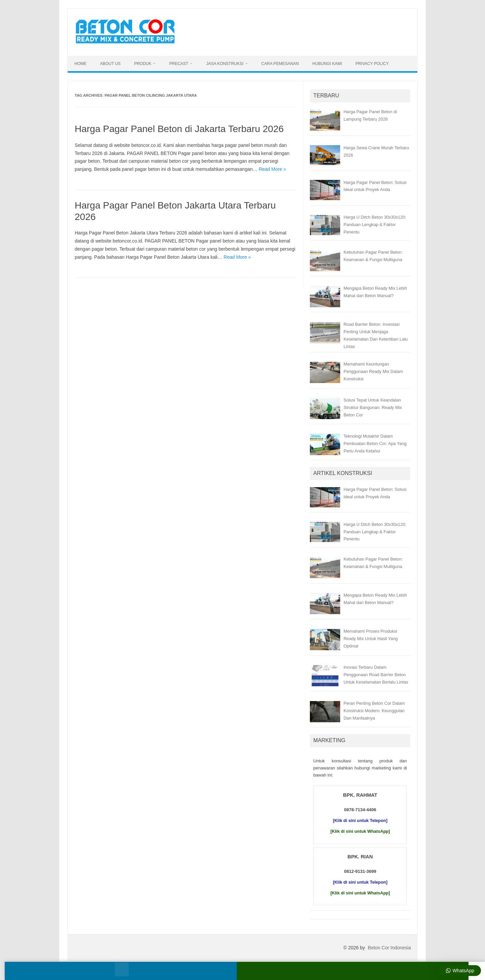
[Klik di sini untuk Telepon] (360, 820)
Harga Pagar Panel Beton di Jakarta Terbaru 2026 (179, 129)
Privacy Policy (372, 64)
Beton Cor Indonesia (389, 948)
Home (80, 64)
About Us (110, 64)
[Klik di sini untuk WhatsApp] (360, 831)
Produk (143, 64)
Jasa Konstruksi (225, 64)
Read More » (272, 169)
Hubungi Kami (327, 64)
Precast (179, 64)
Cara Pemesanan (280, 64)
